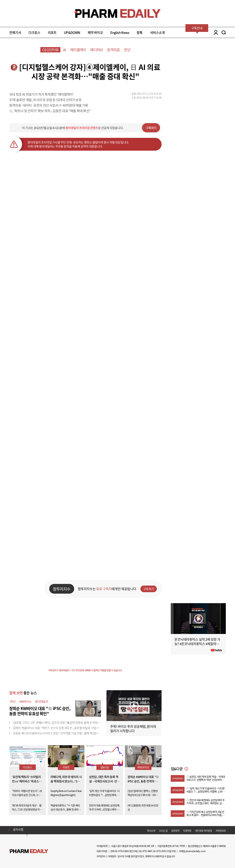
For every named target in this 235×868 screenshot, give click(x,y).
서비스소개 (157, 33)
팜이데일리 (42, 701)
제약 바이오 (95, 33)
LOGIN (215, 32)
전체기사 (15, 33)
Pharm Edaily (29, 851)
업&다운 (105, 767)
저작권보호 (221, 831)
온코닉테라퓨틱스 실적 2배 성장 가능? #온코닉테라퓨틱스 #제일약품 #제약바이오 (198, 644)
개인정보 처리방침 (203, 831)
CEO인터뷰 (50, 50)
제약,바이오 (143, 767)
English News (120, 33)
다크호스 (34, 33)
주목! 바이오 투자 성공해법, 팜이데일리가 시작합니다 (133, 729)
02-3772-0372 (160, 851)
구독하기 (151, 128)
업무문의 (175, 831)
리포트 (52, 33)
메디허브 (96, 50)
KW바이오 (25, 701)
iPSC (13, 701)
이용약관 (187, 831)
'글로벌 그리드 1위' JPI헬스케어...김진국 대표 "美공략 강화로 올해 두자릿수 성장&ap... (63, 722)
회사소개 (151, 831)
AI (64, 50)
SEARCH (224, 32)
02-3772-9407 (146, 851)
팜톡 (140, 33)
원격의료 (113, 50)
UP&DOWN (72, 33)
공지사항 (18, 829)
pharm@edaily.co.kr (196, 851)
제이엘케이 (78, 50)
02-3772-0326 (121, 851)
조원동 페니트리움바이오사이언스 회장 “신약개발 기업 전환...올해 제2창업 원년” (59, 733)
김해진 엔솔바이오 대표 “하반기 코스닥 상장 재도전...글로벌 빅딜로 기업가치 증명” (60, 728)
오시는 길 (163, 831)
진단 (127, 50)
